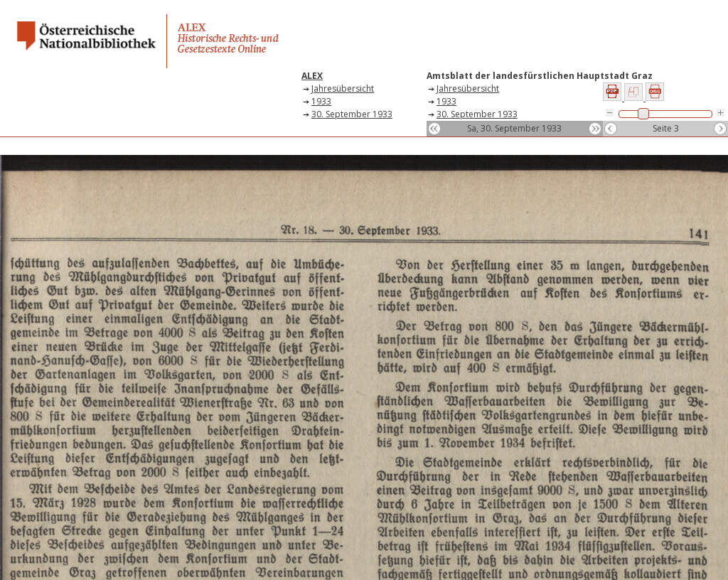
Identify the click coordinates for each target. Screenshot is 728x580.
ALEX (312, 76)
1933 (321, 101)
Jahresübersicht (343, 88)
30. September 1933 (352, 114)
